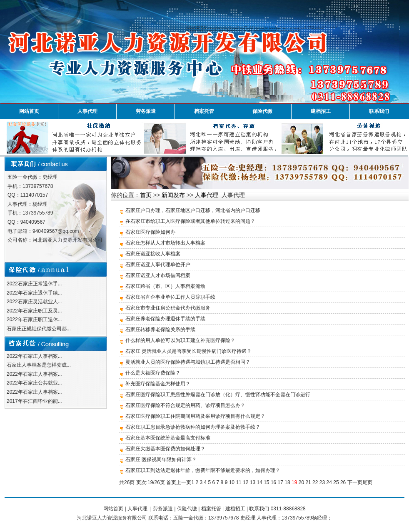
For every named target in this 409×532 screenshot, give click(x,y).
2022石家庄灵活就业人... (34, 302)
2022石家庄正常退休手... (34, 284)
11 (238, 482)
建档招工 (321, 111)
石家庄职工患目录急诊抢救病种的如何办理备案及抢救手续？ (193, 427)
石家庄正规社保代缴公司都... (39, 329)
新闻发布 (173, 195)
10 (232, 482)
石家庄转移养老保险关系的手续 (160, 330)
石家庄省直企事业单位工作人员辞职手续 (170, 297)
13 (253, 482)
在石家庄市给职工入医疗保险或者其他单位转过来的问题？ (190, 221)
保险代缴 (262, 111)
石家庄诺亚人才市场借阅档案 (158, 275)
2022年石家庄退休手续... (34, 293)
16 (273, 482)
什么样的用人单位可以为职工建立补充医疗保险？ (180, 340)
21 (308, 482)
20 (301, 482)
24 (329, 482)
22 (315, 482)
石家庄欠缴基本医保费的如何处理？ (165, 449)
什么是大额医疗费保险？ (153, 373)
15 (266, 482)
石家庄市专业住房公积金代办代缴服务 (168, 308)
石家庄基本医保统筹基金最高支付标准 (168, 438)
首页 (146, 195)
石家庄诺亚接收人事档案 (153, 254)
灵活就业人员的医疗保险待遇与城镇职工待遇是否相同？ (188, 362)
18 (287, 482)
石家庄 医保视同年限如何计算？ (161, 460)
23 (322, 482)
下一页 (355, 482)
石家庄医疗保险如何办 (150, 232)
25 (336, 482)
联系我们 (379, 111)
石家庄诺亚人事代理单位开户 (158, 265)
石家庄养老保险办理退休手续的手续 (165, 319)
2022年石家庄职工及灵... (34, 311)
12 (246, 482)
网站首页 (29, 111)
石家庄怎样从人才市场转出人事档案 (165, 243)
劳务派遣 (146, 111)
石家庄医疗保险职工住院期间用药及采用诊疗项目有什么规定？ (195, 416)
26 (343, 482)
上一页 (184, 482)
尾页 (367, 482)
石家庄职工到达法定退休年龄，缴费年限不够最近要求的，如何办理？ (203, 470)
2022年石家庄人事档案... (34, 356)
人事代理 (87, 111)
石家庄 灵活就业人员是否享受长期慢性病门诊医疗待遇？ (188, 351)
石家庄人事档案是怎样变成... (39, 365)
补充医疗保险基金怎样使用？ (158, 384)
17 (281, 482)
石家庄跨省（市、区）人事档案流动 (165, 286)
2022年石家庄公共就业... (34, 383)
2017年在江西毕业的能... (34, 401)
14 (259, 482)
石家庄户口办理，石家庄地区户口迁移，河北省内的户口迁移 (193, 210)
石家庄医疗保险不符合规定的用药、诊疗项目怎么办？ (185, 405)
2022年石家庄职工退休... (34, 320)
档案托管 (204, 111)
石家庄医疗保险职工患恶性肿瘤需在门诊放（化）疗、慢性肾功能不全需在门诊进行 (218, 395)
